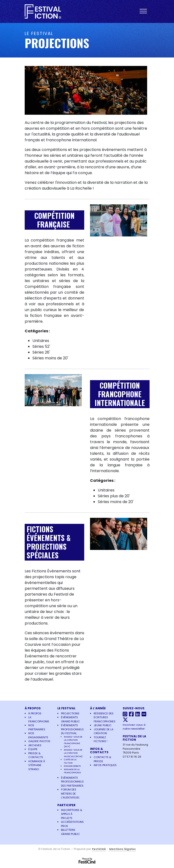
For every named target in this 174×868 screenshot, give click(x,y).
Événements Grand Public (70, 719)
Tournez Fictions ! (101, 739)
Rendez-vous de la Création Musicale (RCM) (73, 753)
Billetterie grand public (70, 832)
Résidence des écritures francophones (105, 717)
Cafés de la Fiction (70, 761)
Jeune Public (103, 725)
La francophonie (39, 719)
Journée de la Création (103, 731)
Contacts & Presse (102, 759)
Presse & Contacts (36, 755)
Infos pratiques (105, 765)
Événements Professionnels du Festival (72, 729)
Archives (35, 745)
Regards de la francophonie (72, 771)
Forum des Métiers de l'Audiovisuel (70, 793)
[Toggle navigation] (144, 11)
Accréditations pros (72, 824)
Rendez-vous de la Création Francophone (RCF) (73, 742)
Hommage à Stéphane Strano (37, 765)
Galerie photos (39, 741)
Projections (70, 713)
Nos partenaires (37, 727)
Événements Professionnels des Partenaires (72, 782)
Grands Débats (72, 766)
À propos (35, 713)
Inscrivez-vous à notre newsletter (134, 727)
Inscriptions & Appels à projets (72, 814)
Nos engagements (38, 735)
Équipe (33, 749)
